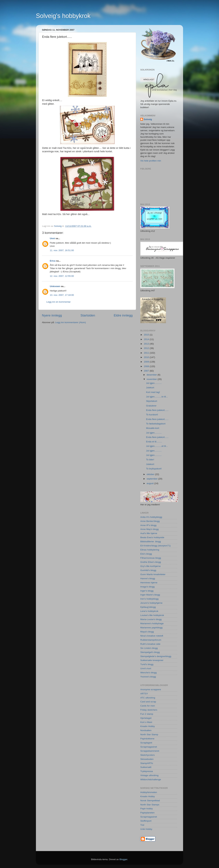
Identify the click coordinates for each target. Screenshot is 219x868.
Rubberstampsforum (151, 640)
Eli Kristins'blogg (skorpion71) (155, 546)
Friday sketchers (149, 710)
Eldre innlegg (123, 315)
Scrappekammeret (150, 751)
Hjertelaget (146, 718)
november (152, 379)
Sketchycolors (147, 755)
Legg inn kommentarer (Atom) (70, 322)
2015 (147, 335)
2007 (147, 371)
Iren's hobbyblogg (149, 599)
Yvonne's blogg (148, 677)
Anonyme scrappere (151, 689)
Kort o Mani (146, 722)
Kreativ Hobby (148, 726)
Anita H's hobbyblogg (151, 517)
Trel (142, 825)
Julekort (150, 388)
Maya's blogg (147, 632)
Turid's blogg (147, 664)
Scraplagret (146, 743)
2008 (147, 366)
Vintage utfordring (149, 775)
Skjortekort (152, 401)
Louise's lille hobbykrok (152, 615)
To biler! (150, 460)
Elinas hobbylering (150, 550)
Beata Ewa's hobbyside (152, 537)
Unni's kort (146, 668)
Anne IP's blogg (148, 525)
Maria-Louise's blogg (151, 619)
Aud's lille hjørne (149, 533)
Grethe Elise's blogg (151, 562)
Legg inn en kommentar (59, 302)
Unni (52, 238)
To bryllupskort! (154, 469)
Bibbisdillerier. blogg (151, 542)
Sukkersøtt (146, 767)
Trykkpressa (147, 771)
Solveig (148, 119)
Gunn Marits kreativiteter (153, 574)
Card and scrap (148, 702)
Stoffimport (146, 821)
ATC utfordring (148, 698)
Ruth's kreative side (150, 644)
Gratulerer (151, 406)
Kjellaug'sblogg (148, 607)
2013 (147, 344)
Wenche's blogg (148, 673)
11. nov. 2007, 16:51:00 (62, 250)
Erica (53, 261)
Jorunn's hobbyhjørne (151, 603)
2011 (147, 353)
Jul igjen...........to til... (157, 397)
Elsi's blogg (146, 554)
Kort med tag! (153, 392)
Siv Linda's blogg (149, 648)
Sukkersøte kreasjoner (152, 660)
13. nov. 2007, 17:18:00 (62, 295)
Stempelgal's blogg (150, 652)
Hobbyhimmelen (149, 792)
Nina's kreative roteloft (152, 636)
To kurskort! (152, 415)
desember (152, 375)
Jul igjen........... (154, 383)
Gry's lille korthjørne (150, 566)
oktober (151, 474)
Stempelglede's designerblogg (156, 656)
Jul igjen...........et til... (157, 446)
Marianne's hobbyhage (152, 623)
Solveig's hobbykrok (63, 16)
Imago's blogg (147, 587)
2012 (147, 348)
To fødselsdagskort (156, 424)
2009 (147, 362)
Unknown (55, 286)
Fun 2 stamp (147, 714)
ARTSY (144, 694)
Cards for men (148, 706)
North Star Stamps (150, 805)
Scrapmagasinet (149, 747)
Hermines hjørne (149, 583)
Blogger (123, 859)
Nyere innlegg (52, 315)
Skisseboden (147, 759)
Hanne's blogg (148, 578)
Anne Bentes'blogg (150, 521)
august (150, 483)
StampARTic (147, 763)
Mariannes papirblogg (151, 628)
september (152, 479)
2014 (147, 339)
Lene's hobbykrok (149, 611)
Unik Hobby (146, 829)
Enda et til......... (154, 442)
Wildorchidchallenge (151, 779)
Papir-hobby (147, 809)
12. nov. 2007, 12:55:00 (62, 276)
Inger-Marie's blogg (150, 595)
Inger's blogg (147, 591)
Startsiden (88, 315)
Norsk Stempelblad (150, 801)
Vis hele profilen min (151, 161)
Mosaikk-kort (153, 428)
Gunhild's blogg (148, 570)
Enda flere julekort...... (157, 410)
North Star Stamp (149, 734)
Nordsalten (146, 730)
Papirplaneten (147, 813)
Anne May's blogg (149, 529)
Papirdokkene (147, 739)
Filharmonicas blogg (151, 558)
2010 (147, 357)
